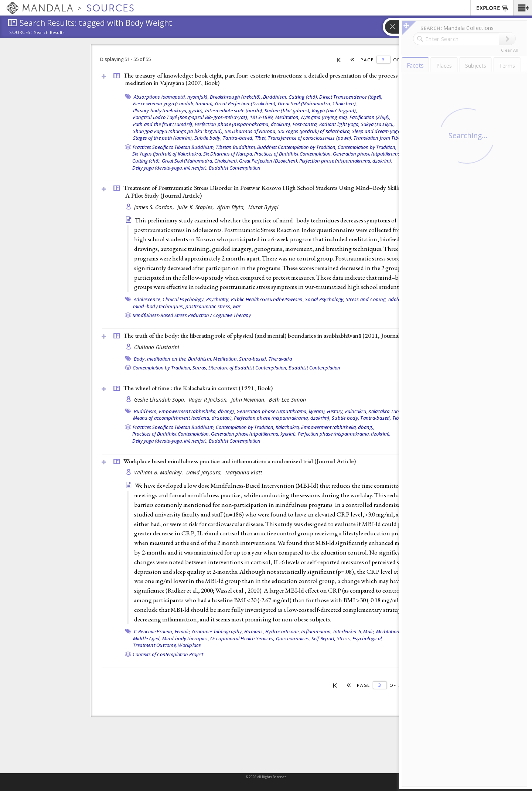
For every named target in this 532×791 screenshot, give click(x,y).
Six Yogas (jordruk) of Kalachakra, (314, 131)
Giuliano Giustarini (157, 347)
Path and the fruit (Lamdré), (163, 124)
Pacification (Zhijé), (370, 117)
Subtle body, (208, 138)
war (237, 306)
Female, (183, 631)
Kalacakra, (356, 411)
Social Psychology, (325, 299)
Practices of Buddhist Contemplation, (293, 154)
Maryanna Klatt (244, 472)
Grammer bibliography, (218, 631)
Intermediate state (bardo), (234, 110)
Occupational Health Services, (242, 638)
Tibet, (261, 138)
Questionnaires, (293, 638)
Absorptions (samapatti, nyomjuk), (171, 97)
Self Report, (324, 638)
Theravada (280, 359)
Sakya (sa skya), (378, 124)
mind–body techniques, (159, 306)
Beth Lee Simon (287, 400)
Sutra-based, (253, 359)
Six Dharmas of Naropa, (251, 131)
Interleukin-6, (348, 631)
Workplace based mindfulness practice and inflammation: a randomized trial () (240, 461)
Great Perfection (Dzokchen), (246, 103)
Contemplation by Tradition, (367, 147)
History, (335, 411)
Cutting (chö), (303, 97)
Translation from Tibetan (381, 138)
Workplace (189, 645)
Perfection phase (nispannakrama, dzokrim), (243, 124)
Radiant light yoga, (340, 124)
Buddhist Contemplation (235, 168)
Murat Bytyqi (263, 207)
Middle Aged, (147, 638)
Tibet (398, 418)
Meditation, (288, 117)
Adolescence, (148, 299)
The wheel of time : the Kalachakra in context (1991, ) (198, 388)
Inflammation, (316, 631)
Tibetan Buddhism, (236, 147)
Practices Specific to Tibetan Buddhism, (174, 147)
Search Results (49, 33)
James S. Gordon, (155, 207)
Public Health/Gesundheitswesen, (267, 299)
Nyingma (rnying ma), (325, 117)
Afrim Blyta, (232, 207)
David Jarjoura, (205, 472)
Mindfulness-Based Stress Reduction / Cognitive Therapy (192, 315)
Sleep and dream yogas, (378, 131)
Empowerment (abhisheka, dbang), (197, 411)
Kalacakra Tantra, (387, 411)
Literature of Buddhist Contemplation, (248, 368)
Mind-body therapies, (186, 638)
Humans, (254, 631)
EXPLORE (493, 8)
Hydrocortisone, (283, 631)
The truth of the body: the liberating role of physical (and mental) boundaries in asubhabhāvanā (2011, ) (272, 335)
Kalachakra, (288, 427)
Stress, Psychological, (360, 638)
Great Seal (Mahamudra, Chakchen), (317, 103)
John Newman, (249, 400)
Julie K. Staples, (196, 207)
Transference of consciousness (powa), (310, 138)
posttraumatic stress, (208, 306)
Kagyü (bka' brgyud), (335, 110)
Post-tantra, (305, 124)
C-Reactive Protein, (154, 631)
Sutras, (200, 368)
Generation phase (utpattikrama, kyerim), (376, 154)
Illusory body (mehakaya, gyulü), (168, 110)
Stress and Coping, (366, 299)
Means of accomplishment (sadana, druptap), (183, 418)
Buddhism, (275, 97)
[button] (523, 8)
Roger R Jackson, (209, 400)
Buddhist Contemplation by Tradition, (297, 147)
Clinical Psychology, (184, 299)
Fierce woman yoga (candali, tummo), (173, 103)
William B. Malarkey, (159, 472)
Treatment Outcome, (155, 645)
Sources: (21, 33)
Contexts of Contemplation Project (168, 654)
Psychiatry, (218, 299)
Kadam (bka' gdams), (288, 110)
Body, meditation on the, (160, 359)
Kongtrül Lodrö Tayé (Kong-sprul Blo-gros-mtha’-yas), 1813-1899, (204, 117)
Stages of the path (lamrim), (163, 138)
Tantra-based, (238, 138)
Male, (369, 631)
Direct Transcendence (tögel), (351, 97)
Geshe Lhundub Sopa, (161, 400)
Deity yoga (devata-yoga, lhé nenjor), (170, 168)
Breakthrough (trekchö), (236, 97)
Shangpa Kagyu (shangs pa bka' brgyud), (178, 131)
